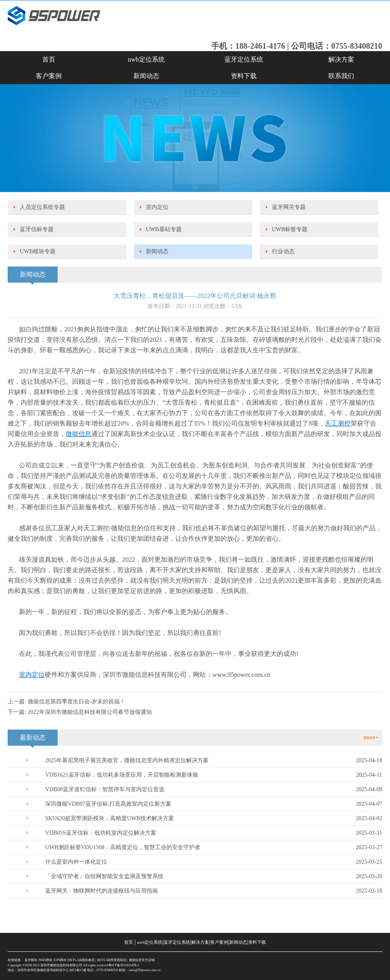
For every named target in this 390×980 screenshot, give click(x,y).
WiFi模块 (46, 960)
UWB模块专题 (38, 251)
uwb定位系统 (146, 59)
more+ (371, 737)
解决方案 (341, 59)
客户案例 (49, 76)
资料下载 (244, 76)
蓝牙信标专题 (37, 229)
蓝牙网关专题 (289, 207)
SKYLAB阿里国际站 (112, 960)
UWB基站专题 (164, 229)
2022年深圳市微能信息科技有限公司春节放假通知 (90, 712)
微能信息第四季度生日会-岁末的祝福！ (77, 702)
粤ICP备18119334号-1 (124, 965)
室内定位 (157, 207)
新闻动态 (146, 76)
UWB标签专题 (290, 229)
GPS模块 (60, 960)
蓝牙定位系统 (244, 59)
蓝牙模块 (31, 960)
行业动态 (283, 251)
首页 (49, 59)
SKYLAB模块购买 (81, 960)
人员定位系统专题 (42, 207)
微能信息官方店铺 (142, 960)
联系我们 (341, 76)
